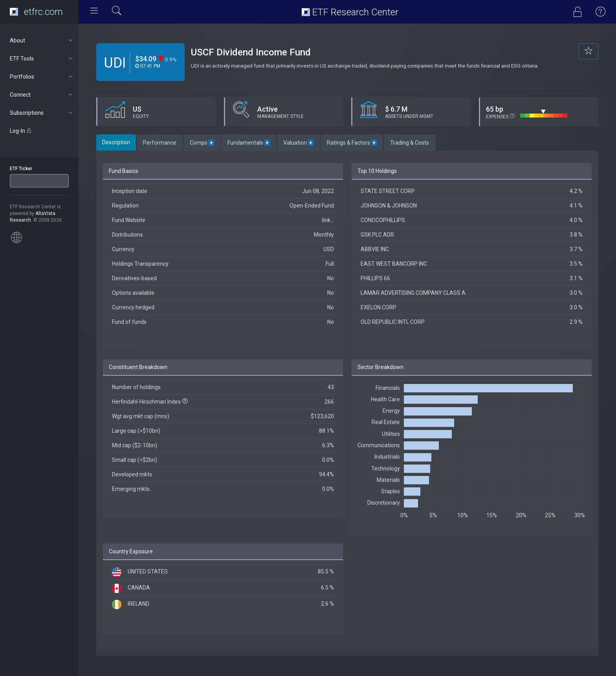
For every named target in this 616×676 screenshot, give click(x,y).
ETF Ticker (21, 169)
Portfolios (42, 77)
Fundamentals (249, 143)
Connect (42, 95)
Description (116, 142)
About (42, 40)
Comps (202, 143)
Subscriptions (42, 113)
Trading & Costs (410, 143)
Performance (160, 143)
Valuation (298, 143)
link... (328, 220)
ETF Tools (42, 59)
